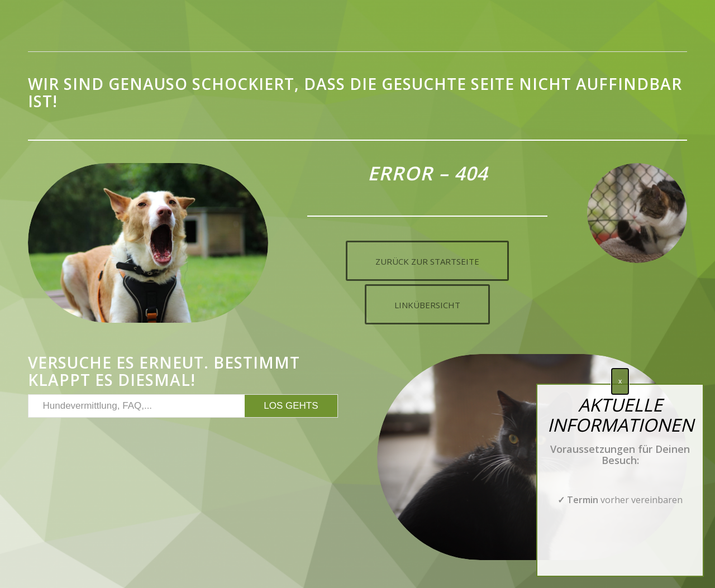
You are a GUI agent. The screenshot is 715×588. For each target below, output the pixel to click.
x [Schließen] (620, 381)
